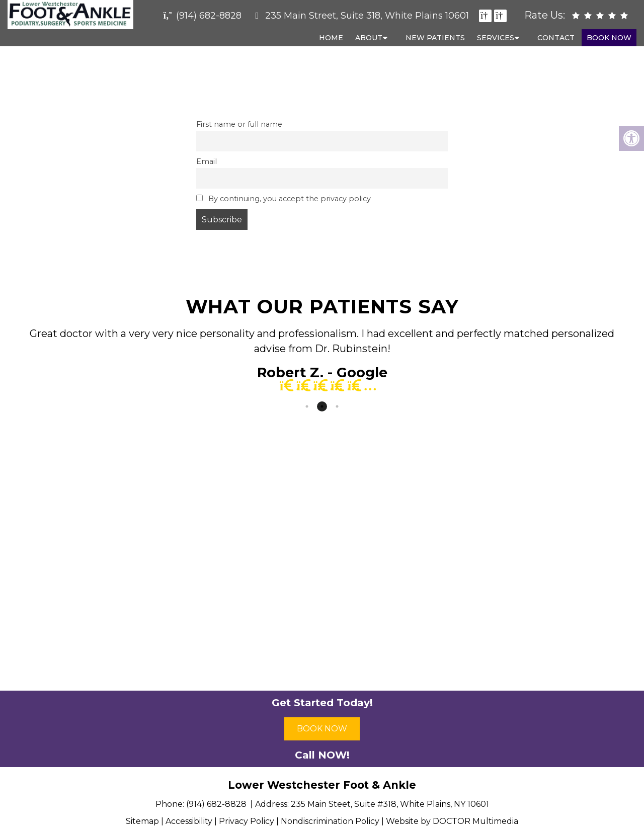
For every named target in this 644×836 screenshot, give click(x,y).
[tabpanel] (322, 362)
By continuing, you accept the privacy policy (284, 199)
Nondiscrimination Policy (330, 821)
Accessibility (189, 821)
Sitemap (142, 821)
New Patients (435, 38)
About (369, 38)
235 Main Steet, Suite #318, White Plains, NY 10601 (390, 804)
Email (207, 161)
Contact (556, 38)
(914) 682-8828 (209, 16)
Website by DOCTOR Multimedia (452, 821)
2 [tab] (322, 406)
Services (496, 38)
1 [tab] (307, 406)
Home (331, 38)
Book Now (609, 38)
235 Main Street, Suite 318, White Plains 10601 (367, 16)
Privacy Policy (247, 821)
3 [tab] (337, 406)
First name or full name (239, 124)
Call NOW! (322, 755)
